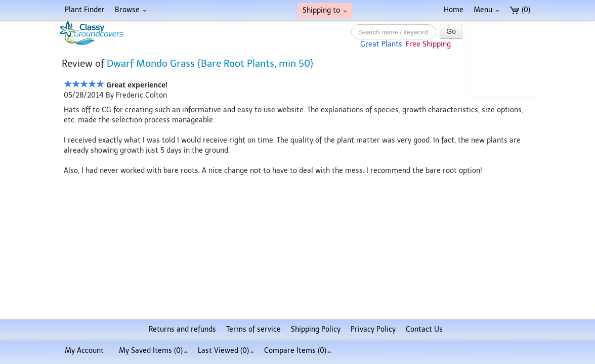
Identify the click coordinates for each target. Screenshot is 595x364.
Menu (486, 10)
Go (451, 31)
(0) (520, 10)
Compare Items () (298, 351)
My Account (84, 351)
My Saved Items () (153, 351)
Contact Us (424, 329)
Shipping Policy (316, 329)
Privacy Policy (373, 329)
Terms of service (253, 329)
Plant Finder (85, 10)
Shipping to (325, 10)
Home (454, 10)
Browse (131, 10)
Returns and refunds (182, 329)
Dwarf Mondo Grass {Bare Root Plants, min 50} (210, 63)
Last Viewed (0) (226, 351)
